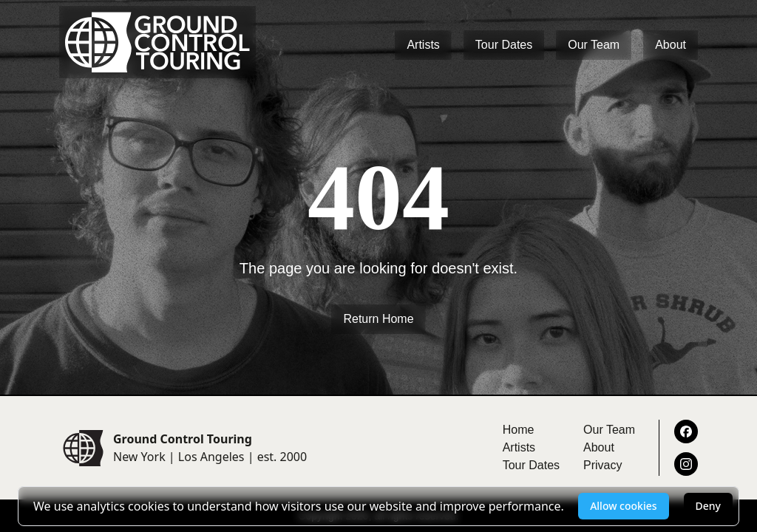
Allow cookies (623, 506)
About (671, 45)
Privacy (602, 465)
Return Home (378, 319)
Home (519, 430)
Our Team (594, 45)
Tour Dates (504, 45)
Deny (708, 506)
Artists (423, 45)
